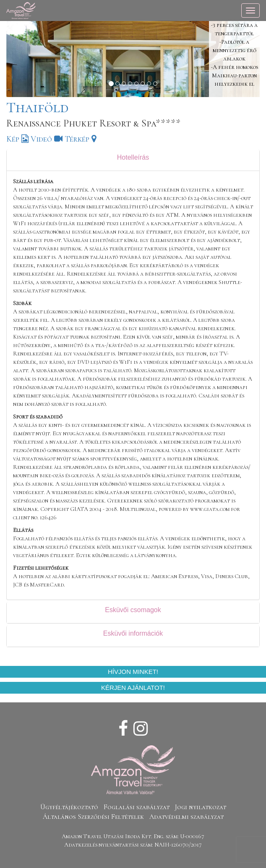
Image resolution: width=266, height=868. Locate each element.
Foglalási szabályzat (137, 807)
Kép (17, 139)
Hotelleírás (133, 157)
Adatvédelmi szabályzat (186, 817)
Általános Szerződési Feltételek (93, 817)
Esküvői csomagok (133, 610)
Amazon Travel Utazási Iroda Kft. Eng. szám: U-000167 (133, 836)
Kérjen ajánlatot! (133, 688)
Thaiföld (37, 107)
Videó (47, 139)
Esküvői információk (133, 633)
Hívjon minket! (133, 672)
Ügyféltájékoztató (69, 807)
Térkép (80, 139)
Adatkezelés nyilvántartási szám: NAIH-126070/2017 (133, 845)
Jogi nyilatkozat (201, 807)
